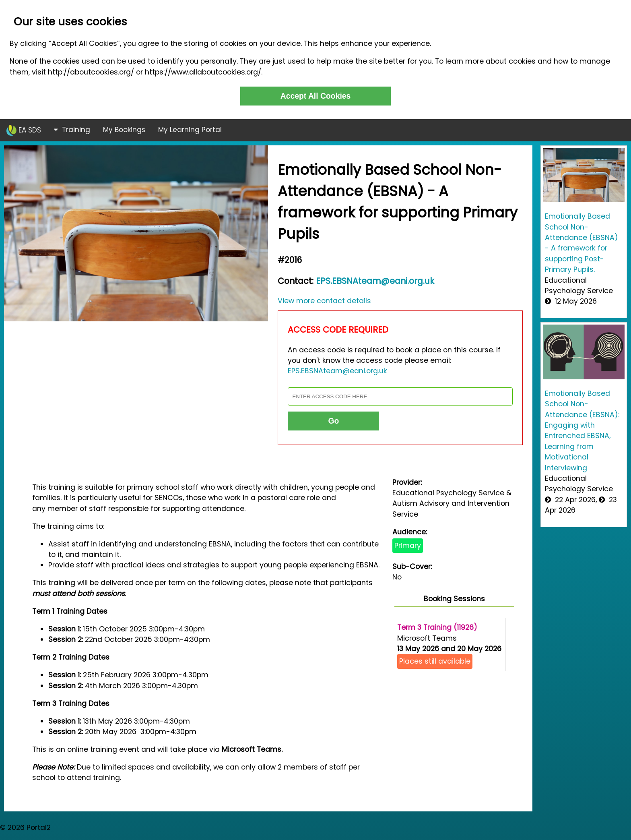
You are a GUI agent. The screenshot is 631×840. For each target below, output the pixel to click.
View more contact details (324, 301)
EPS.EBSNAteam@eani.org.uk (375, 281)
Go (333, 421)
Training (72, 130)
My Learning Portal (190, 130)
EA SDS (24, 130)
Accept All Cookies (316, 96)
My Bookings (124, 130)
